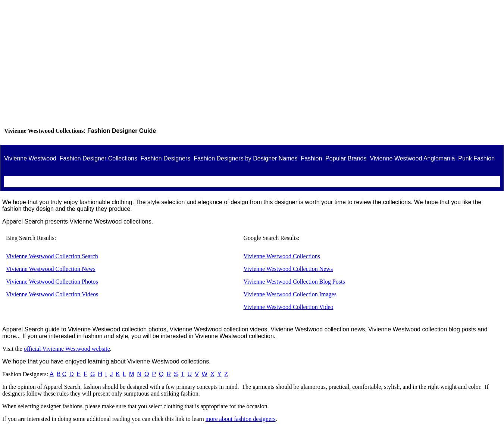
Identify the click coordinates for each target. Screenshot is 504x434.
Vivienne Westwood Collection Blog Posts (294, 282)
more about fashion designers (241, 419)
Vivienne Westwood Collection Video (289, 307)
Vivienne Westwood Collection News (51, 269)
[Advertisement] (252, 67)
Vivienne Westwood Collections (282, 256)
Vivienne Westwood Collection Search (52, 256)
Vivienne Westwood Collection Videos (52, 294)
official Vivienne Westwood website (67, 349)
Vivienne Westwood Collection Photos (52, 282)
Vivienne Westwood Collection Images (290, 294)
